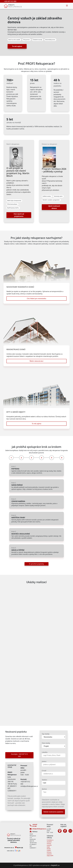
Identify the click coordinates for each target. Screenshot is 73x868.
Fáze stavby (46, 743)
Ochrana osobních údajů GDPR (50, 854)
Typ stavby (46, 734)
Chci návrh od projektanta (19, 215)
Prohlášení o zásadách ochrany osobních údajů (50, 844)
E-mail (44, 771)
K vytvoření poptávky (36, 564)
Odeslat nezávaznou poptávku (53, 812)
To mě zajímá (17, 46)
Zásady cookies (49, 850)
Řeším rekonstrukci (36, 361)
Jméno (44, 761)
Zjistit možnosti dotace (54, 207)
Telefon (44, 780)
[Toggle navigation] (67, 6)
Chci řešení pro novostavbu (36, 298)
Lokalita (45, 752)
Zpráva (44, 789)
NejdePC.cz (55, 865)
